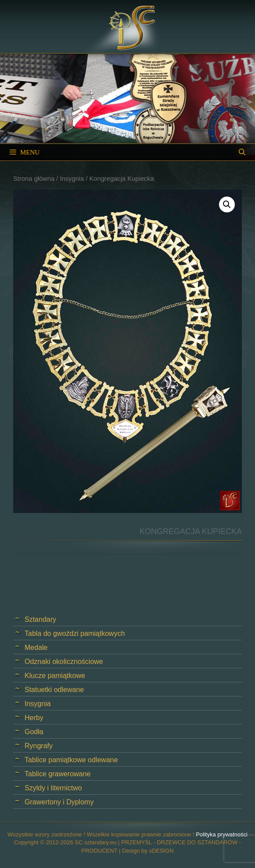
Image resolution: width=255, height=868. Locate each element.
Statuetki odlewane (54, 690)
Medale (36, 647)
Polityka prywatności (222, 834)
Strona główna (34, 179)
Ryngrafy (39, 746)
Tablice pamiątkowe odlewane (71, 760)
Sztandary (40, 619)
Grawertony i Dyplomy (59, 802)
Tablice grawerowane (57, 774)
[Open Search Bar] (242, 152)
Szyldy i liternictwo (53, 788)
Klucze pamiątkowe (55, 676)
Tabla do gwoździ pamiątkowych (75, 633)
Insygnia (72, 179)
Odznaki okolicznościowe (64, 662)
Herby (34, 718)
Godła (34, 732)
